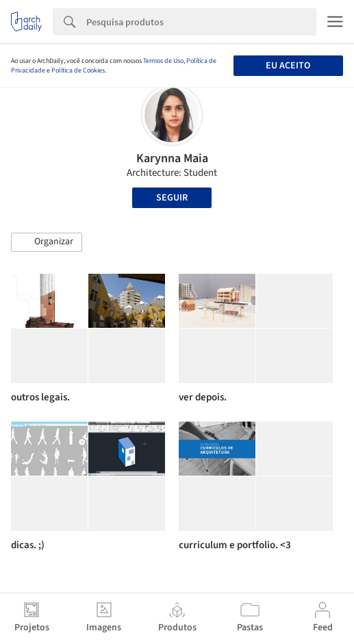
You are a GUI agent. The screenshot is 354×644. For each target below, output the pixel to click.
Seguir (172, 198)
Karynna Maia (172, 158)
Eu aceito (288, 66)
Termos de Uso (163, 61)
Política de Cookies (78, 70)
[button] (47, 242)
